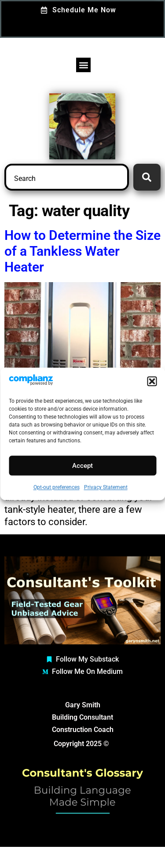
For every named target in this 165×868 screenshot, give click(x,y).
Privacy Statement (106, 488)
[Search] (147, 177)
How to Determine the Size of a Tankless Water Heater (82, 251)
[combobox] (67, 177)
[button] (152, 382)
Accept (82, 466)
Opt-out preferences (57, 488)
